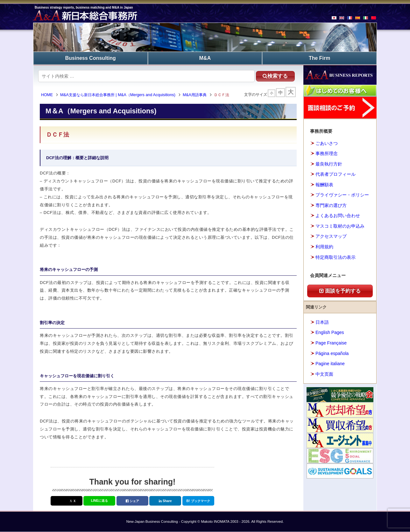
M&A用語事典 (195, 95)
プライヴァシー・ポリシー (342, 195)
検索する (275, 76)
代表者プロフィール (336, 174)
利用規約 (324, 247)
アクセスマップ (331, 236)
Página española (332, 353)
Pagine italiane (330, 364)
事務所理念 (327, 153)
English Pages (330, 332)
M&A (205, 58)
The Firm (320, 58)
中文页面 (324, 374)
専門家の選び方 (331, 205)
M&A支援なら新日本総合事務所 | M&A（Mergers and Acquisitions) (118, 95)
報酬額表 (324, 185)
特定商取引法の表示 (336, 257)
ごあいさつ (327, 143)
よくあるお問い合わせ (338, 216)
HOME (47, 95)
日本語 (322, 322)
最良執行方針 (329, 164)
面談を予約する (340, 291)
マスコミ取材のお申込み (340, 226)
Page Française (331, 343)
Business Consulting (91, 58)
